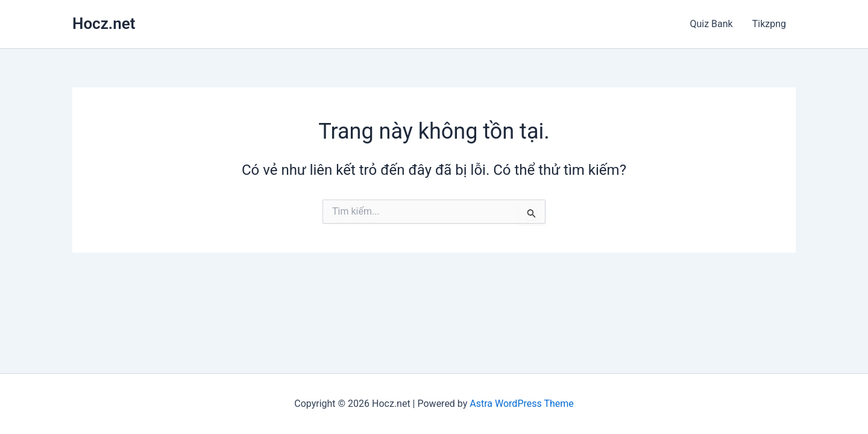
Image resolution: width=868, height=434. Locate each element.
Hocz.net (104, 24)
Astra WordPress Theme (521, 404)
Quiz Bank (711, 24)
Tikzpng (769, 24)
